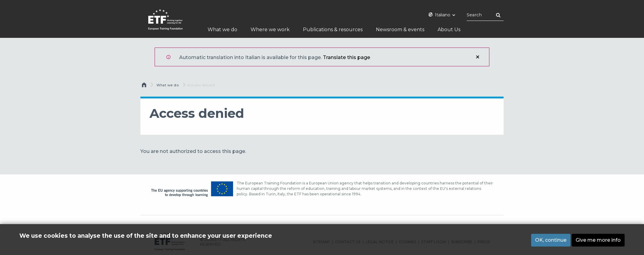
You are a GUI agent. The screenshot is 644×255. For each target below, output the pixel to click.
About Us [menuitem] (449, 30)
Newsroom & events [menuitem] (400, 30)
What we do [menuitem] (222, 30)
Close (478, 57)
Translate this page (347, 57)
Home (145, 86)
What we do (168, 85)
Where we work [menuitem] (270, 30)
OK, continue (551, 240)
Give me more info (598, 240)
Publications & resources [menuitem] (333, 30)
